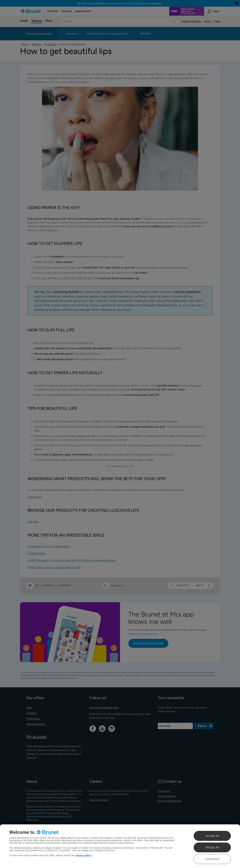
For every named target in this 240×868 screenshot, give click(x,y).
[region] (120, 846)
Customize (212, 859)
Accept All (212, 836)
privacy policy (83, 855)
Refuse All (212, 847)
